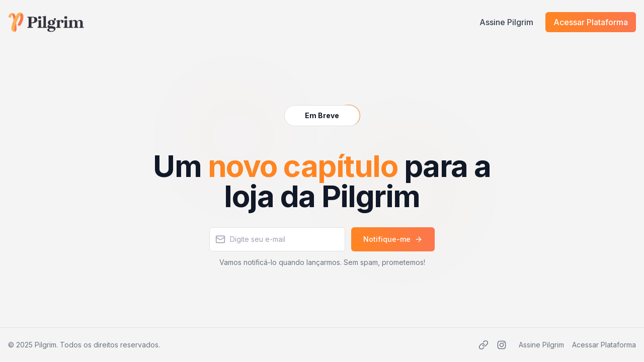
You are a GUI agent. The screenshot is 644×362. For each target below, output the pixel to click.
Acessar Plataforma (591, 22)
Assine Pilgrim (506, 22)
